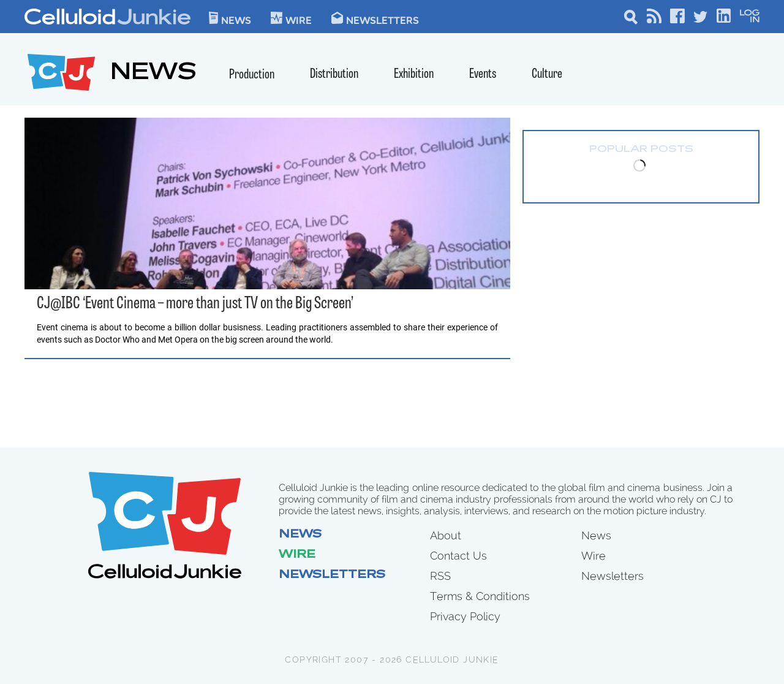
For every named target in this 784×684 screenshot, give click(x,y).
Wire (297, 555)
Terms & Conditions (480, 596)
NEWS (153, 74)
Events (483, 74)
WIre (291, 18)
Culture (547, 74)
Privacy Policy (465, 616)
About (446, 535)
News (230, 18)
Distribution (334, 74)
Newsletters (375, 18)
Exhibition (414, 74)
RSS (440, 576)
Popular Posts (641, 150)
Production (252, 75)
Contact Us (458, 556)
